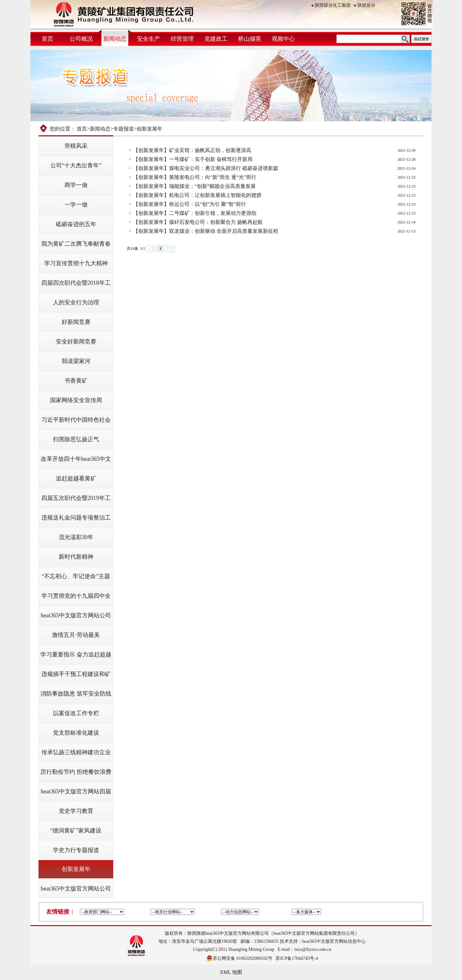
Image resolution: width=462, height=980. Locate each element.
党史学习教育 (76, 811)
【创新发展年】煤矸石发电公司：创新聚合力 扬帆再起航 (198, 222)
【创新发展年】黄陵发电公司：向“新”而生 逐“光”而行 (195, 177)
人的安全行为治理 (76, 302)
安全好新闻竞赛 (76, 342)
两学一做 (76, 185)
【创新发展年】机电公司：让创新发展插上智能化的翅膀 (197, 195)
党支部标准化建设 (76, 733)
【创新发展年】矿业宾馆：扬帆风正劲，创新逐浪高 (192, 150)
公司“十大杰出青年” (76, 165)
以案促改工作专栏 (76, 713)
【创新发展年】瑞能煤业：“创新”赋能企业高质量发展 (194, 186)
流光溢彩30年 (76, 537)
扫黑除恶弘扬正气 (76, 439)
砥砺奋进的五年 (76, 224)
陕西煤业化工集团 (331, 5)
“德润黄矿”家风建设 (76, 831)
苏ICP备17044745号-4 (297, 958)
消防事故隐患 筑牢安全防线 (76, 694)
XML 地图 (231, 972)
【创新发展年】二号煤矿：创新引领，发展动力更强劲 (195, 213)
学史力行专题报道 (76, 850)
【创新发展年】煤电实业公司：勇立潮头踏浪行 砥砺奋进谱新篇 (206, 168)
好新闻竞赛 (76, 322)
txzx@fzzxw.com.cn (313, 949)
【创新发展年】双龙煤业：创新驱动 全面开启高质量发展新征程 (206, 231)
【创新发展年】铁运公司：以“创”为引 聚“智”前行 (190, 204)
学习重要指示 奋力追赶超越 (76, 655)
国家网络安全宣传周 (76, 400)
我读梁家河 (76, 361)
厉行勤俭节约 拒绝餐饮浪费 (76, 772)
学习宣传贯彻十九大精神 (76, 263)
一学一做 (76, 205)
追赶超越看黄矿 (76, 478)
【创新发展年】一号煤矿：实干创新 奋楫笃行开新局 (193, 159)
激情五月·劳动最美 (76, 635)
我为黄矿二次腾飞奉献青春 (76, 244)
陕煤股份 (365, 5)
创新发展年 (76, 869)
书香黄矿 (76, 381)
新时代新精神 (76, 557)
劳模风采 (76, 146)
